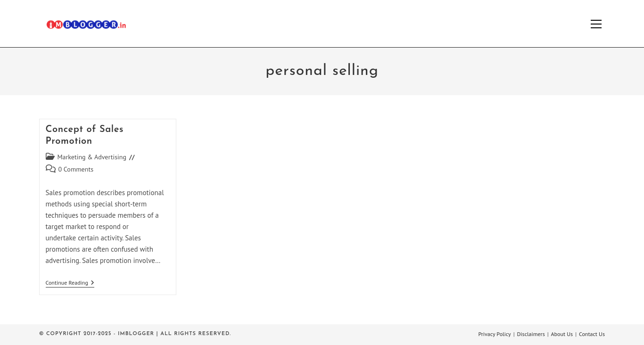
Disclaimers (531, 334)
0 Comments (76, 169)
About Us (562, 334)
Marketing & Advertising (92, 157)
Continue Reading (70, 283)
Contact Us (592, 334)
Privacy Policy (494, 334)
